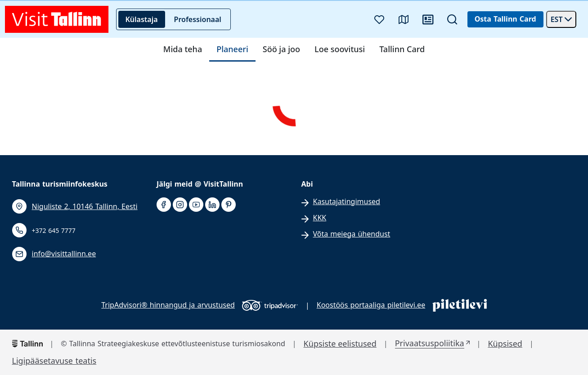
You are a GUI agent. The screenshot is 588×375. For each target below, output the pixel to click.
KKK (320, 218)
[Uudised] (428, 19)
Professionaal (198, 19)
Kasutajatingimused (347, 202)
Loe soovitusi (340, 49)
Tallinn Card (402, 49)
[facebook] (164, 205)
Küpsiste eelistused (340, 344)
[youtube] (196, 205)
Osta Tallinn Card (505, 19)
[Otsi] (452, 19)
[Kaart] (404, 19)
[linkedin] (212, 205)
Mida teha (183, 49)
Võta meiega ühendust (352, 234)
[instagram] (180, 205)
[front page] (57, 19)
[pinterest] (229, 205)
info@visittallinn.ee (64, 254)
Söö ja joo (281, 49)
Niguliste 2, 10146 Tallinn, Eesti (85, 207)
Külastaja (142, 19)
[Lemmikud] (379, 19)
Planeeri (232, 49)
